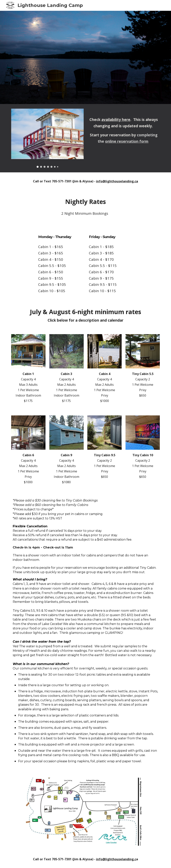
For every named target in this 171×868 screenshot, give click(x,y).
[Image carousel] (47, 138)
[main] (124, 127)
